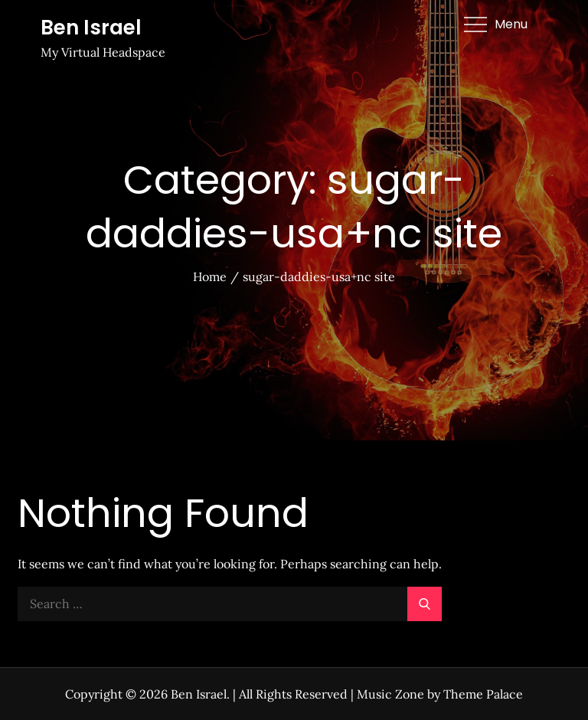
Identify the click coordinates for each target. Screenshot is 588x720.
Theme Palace (483, 694)
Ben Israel (91, 28)
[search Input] (230, 604)
